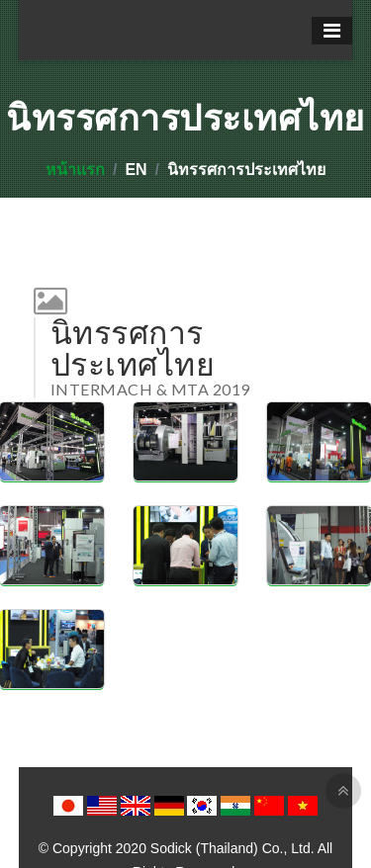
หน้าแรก (75, 170)
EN (136, 170)
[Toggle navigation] (332, 31)
